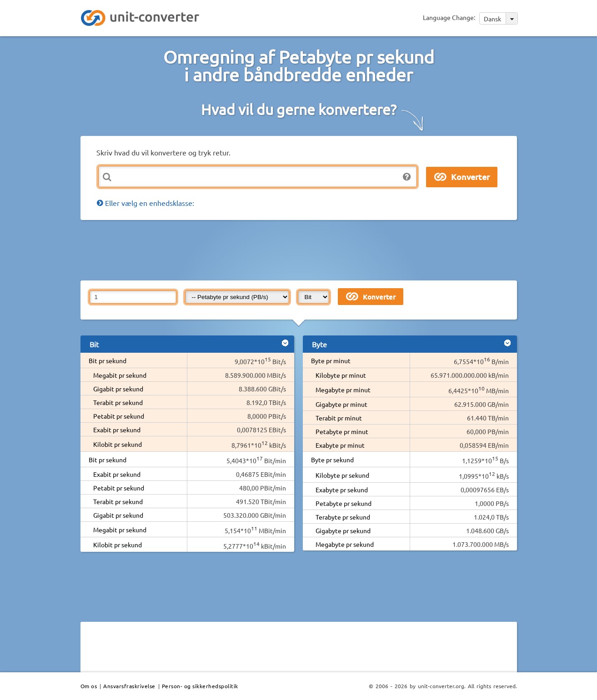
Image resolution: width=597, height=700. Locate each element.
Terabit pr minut (339, 418)
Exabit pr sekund (117, 430)
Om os (89, 686)
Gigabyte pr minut (341, 404)
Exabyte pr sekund (342, 490)
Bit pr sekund (108, 360)
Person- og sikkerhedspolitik (200, 686)
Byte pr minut (331, 360)
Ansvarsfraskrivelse (129, 686)
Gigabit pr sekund (118, 389)
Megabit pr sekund (120, 375)
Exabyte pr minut (340, 445)
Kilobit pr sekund (118, 444)
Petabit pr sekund (119, 416)
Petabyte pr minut (342, 431)
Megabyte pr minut (343, 390)
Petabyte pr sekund (344, 503)
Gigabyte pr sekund (343, 530)
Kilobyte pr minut (341, 375)
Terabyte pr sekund (343, 517)
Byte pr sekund (332, 460)
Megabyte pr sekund (345, 544)
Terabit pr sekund (118, 402)
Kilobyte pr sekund (342, 475)
